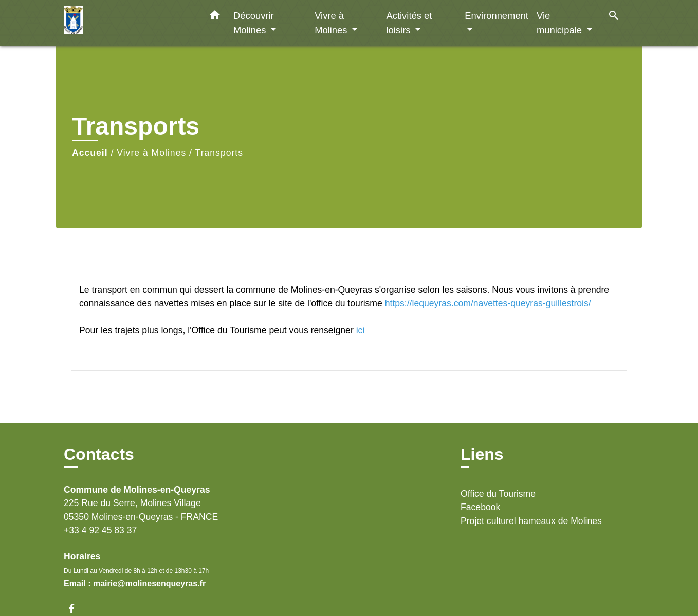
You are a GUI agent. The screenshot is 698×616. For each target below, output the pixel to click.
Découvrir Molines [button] (254, 23)
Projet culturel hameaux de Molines (531, 521)
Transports (219, 153)
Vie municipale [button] (561, 23)
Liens (482, 454)
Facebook (480, 507)
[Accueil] (128, 23)
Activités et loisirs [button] (409, 23)
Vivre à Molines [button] (332, 23)
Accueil (90, 153)
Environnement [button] (497, 16)
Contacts (99, 454)
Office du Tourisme (498, 494)
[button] (215, 17)
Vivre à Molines (151, 153)
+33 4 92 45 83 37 (100, 530)
